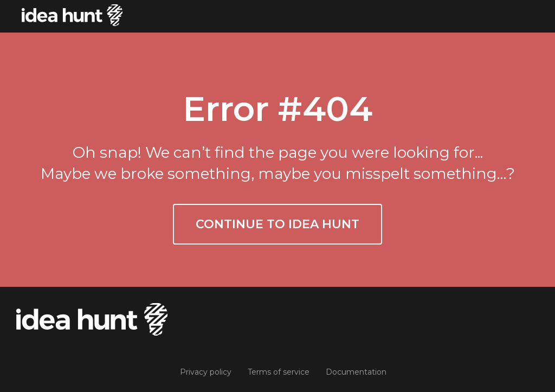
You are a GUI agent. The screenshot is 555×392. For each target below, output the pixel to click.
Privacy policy (206, 372)
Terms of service (279, 372)
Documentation (356, 372)
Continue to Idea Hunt (277, 224)
